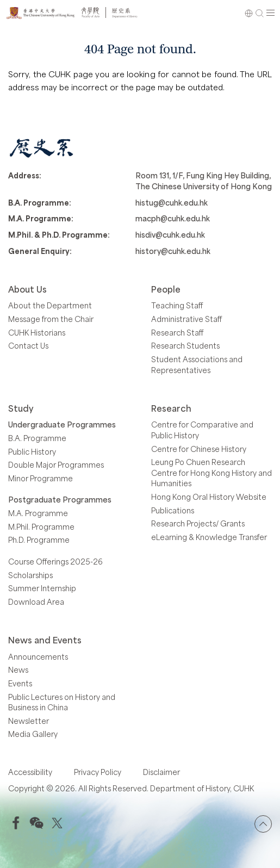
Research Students (185, 346)
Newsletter (29, 721)
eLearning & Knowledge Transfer (209, 537)
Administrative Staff (186, 319)
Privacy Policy (98, 772)
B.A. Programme (37, 438)
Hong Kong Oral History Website (209, 497)
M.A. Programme (38, 513)
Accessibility (30, 772)
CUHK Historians (37, 333)
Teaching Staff (177, 305)
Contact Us (28, 346)
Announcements (38, 657)
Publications (173, 510)
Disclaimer (161, 772)
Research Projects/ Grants (198, 523)
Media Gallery (33, 734)
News (18, 670)
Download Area (36, 602)
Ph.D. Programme (39, 540)
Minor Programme (41, 478)
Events (20, 683)
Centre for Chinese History (199, 449)
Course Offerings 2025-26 (55, 562)
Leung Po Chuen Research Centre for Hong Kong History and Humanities (211, 473)
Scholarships (30, 575)
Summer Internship (42, 588)
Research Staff (177, 333)
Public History (32, 452)
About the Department (50, 305)
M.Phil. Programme (41, 527)
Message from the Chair (51, 319)
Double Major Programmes (56, 465)
